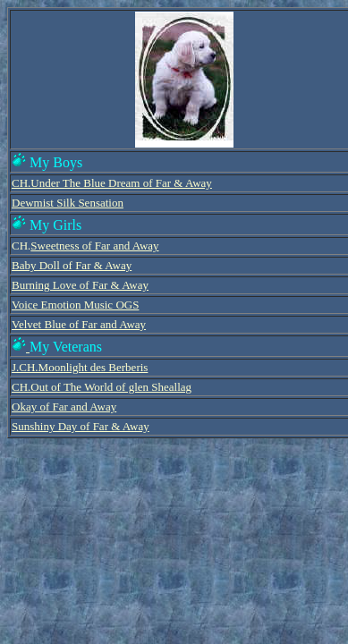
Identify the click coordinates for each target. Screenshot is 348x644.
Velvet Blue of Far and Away (79, 324)
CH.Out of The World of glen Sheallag (102, 387)
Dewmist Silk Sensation (68, 203)
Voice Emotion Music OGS (75, 305)
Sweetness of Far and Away (94, 246)
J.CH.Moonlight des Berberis (80, 367)
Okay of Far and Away (64, 407)
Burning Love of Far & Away (80, 285)
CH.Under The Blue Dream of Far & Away (112, 183)
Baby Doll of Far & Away (72, 265)
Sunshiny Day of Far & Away (81, 426)
